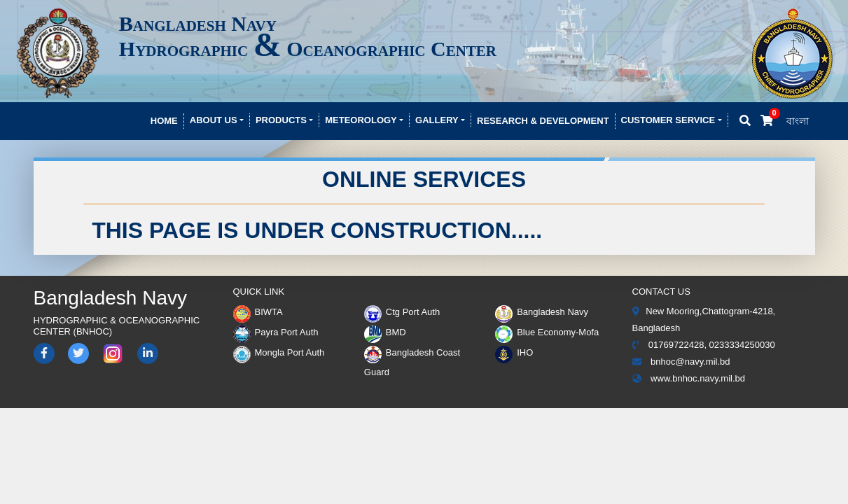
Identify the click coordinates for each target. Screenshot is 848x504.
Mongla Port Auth (279, 352)
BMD (385, 332)
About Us (214, 120)
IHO (514, 352)
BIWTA (258, 312)
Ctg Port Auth (402, 312)
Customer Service (668, 120)
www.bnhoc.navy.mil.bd (689, 378)
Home (164, 121)
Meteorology (361, 120)
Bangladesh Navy (542, 312)
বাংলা (798, 121)
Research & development (543, 121)
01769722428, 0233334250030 (704, 345)
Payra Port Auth (276, 332)
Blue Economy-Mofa (547, 332)
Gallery (437, 120)
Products (281, 120)
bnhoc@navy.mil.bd (681, 362)
